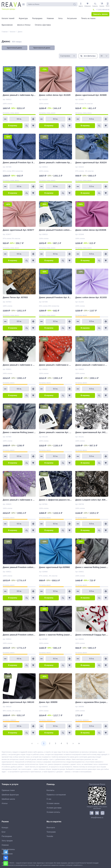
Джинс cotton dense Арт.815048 (91, 230)
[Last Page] (79, 743)
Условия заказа (53, 803)
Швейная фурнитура (10, 795)
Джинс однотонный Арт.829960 (54, 567)
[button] (74, 56)
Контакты (50, 790)
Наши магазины (8, 849)
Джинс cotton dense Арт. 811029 (55, 95)
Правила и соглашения (56, 795)
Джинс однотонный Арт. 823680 (91, 95)
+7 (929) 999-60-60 (103, 10)
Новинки (5, 845)
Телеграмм (51, 832)
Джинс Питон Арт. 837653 (15, 297)
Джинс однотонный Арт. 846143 (18, 702)
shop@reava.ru (97, 817)
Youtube (50, 836)
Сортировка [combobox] (65, 56)
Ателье (5, 803)
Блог (4, 832)
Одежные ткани (8, 790)
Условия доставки (54, 808)
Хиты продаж (7, 841)
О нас (49, 799)
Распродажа (7, 836)
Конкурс (5, 828)
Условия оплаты (53, 812)
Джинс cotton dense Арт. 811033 (91, 297)
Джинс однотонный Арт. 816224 (91, 163)
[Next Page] (73, 743)
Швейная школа (8, 799)
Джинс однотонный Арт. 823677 (18, 230)
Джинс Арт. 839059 (48, 702)
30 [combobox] (101, 56)
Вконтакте (51, 828)
